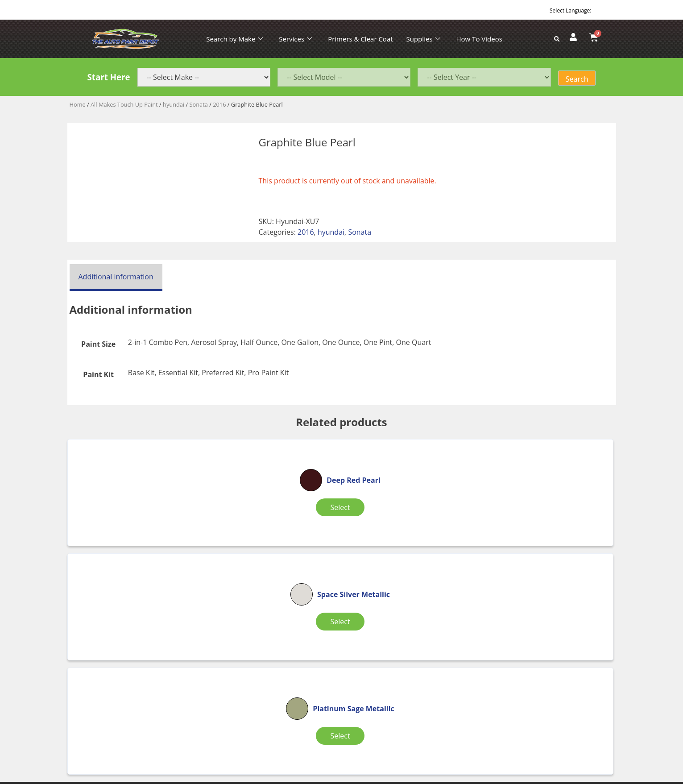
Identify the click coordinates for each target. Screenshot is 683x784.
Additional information (116, 277)
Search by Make (234, 39)
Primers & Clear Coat (360, 39)
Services (295, 39)
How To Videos (479, 39)
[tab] (116, 278)
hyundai (174, 104)
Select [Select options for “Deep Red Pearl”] (157, 513)
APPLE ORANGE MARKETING (453, 776)
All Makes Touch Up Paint (124, 104)
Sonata (199, 104)
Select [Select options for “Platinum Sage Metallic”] (517, 513)
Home (78, 104)
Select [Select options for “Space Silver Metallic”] (337, 513)
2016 (219, 104)
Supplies (423, 39)
